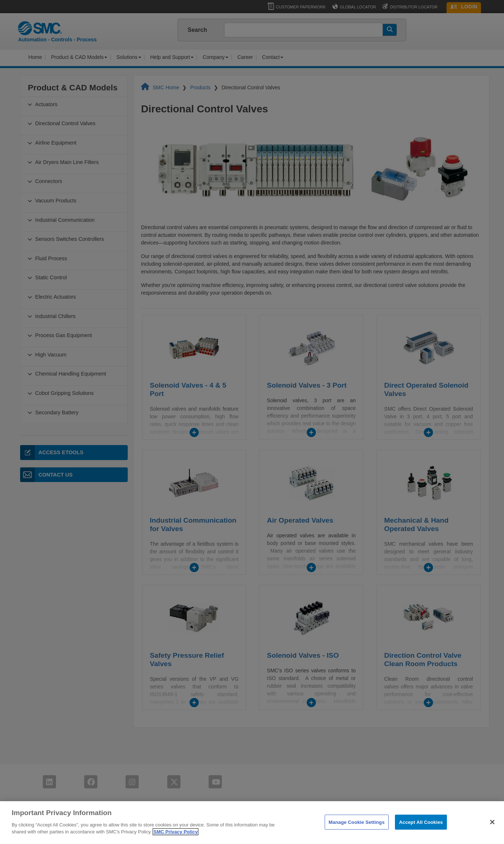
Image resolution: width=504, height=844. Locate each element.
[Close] (492, 832)
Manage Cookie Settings (357, 831)
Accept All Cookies (421, 831)
